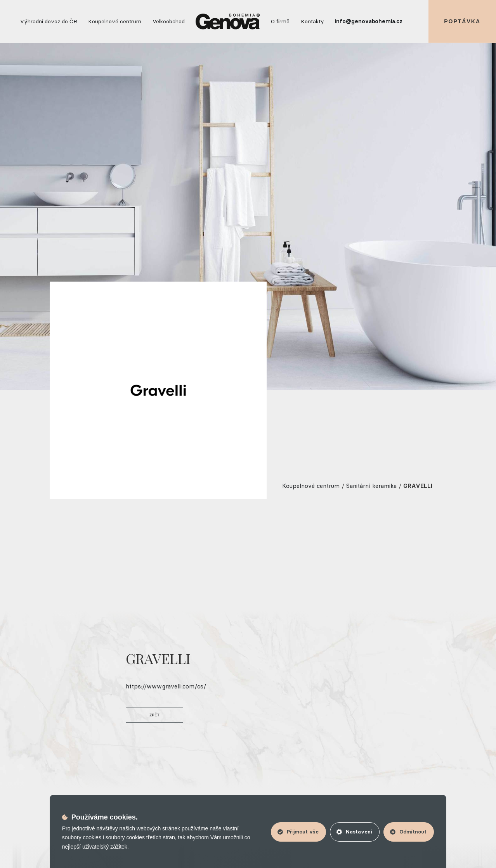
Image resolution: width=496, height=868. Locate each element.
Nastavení (354, 832)
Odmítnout (408, 832)
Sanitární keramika (371, 486)
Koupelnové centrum (311, 486)
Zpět (153, 715)
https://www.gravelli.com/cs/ (164, 686)
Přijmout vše (298, 832)
